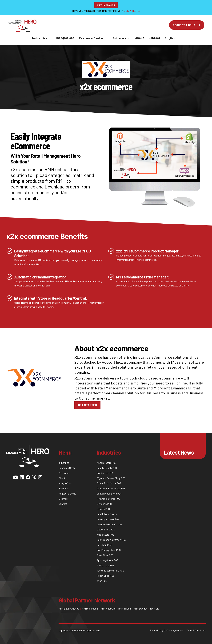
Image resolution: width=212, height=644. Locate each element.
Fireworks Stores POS (108, 499)
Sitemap (63, 499)
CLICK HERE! (132, 11)
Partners (63, 488)
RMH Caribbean (90, 608)
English (170, 38)
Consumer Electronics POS (111, 488)
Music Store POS (105, 535)
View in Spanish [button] (106, 5)
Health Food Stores (107, 514)
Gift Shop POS (104, 504)
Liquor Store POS (106, 529)
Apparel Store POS (106, 463)
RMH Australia (108, 608)
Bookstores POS (106, 473)
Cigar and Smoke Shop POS (111, 478)
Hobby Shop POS (106, 576)
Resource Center (91, 38)
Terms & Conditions (196, 630)
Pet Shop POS (104, 545)
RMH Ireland (124, 608)
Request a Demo (67, 493)
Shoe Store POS (105, 555)
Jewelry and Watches (108, 519)
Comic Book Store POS (109, 483)
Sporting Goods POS (107, 560)
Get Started (87, 405)
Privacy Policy (156, 630)
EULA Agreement (175, 630)
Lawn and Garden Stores (110, 524)
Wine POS (102, 581)
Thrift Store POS (105, 565)
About (140, 38)
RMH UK (154, 608)
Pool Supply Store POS (109, 550)
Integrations (65, 38)
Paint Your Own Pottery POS (112, 540)
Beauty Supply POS (107, 468)
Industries (40, 38)
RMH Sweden (140, 608)
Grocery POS (103, 509)
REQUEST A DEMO (187, 25)
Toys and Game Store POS (110, 570)
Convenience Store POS (109, 493)
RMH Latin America (69, 608)
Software (119, 38)
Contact (154, 38)
